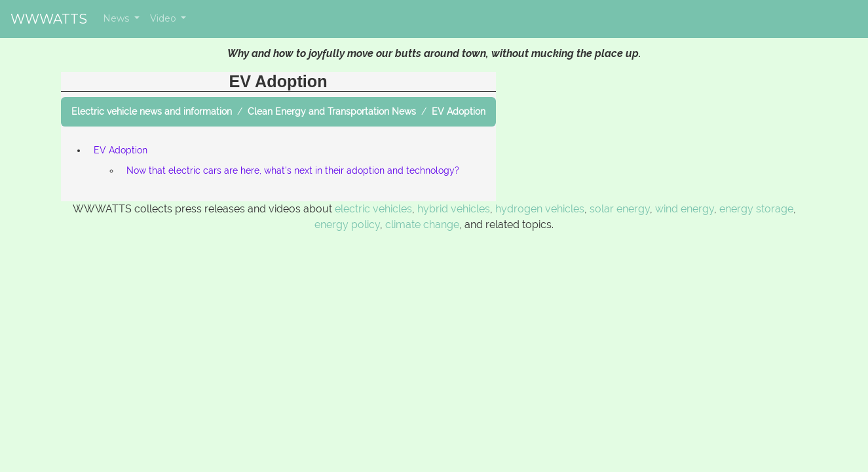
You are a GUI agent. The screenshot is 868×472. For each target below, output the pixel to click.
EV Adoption (459, 111)
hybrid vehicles (454, 209)
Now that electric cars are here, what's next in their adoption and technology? (293, 170)
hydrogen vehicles (540, 209)
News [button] (117, 18)
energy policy (347, 225)
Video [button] (164, 18)
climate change (422, 225)
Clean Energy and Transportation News (332, 111)
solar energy (620, 209)
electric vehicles (373, 209)
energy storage (756, 209)
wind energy (685, 209)
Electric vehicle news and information (152, 111)
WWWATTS (49, 19)
